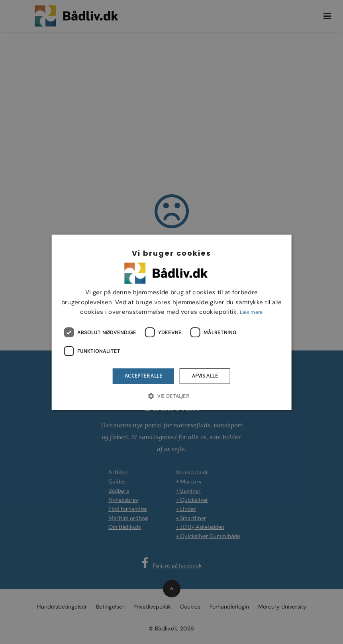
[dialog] (171, 322)
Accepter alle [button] (143, 376)
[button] (171, 396)
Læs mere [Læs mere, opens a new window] (251, 312)
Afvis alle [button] (205, 376)
